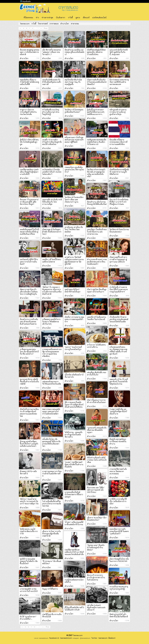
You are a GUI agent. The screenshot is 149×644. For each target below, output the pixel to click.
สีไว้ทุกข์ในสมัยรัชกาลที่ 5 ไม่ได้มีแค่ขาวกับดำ (74, 609)
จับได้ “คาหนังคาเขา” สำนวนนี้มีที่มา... (28, 618)
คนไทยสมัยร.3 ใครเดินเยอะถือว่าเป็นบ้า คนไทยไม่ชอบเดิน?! (52, 172)
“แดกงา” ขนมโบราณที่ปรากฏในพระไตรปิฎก (73, 348)
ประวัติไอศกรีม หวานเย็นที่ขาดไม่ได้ (52, 615)
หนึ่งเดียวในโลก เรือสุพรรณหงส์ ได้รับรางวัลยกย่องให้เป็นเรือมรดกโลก (51, 443)
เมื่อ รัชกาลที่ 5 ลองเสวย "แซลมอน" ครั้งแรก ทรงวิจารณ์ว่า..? (52, 52)
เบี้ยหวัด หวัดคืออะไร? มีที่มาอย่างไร (74, 376)
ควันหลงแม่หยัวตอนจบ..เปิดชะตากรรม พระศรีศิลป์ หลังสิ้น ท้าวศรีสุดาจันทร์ (118, 350)
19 (24, 28)
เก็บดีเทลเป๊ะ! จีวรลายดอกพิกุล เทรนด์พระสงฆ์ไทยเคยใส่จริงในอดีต (119, 319)
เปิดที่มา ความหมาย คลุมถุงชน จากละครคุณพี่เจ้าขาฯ (74, 319)
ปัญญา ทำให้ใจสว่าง (50, 589)
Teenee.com (25, 24)
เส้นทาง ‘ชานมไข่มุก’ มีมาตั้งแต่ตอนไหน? (97, 519)
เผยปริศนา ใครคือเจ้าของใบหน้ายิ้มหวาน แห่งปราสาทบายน (97, 232)
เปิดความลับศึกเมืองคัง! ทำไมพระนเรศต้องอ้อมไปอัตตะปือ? (97, 82)
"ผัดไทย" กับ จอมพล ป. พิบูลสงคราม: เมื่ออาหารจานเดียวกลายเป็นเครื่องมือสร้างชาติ (52, 291)
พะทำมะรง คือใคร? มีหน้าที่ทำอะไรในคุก (73, 291)
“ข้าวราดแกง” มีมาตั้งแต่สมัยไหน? (52, 562)
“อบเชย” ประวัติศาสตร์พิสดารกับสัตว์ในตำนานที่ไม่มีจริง (74, 464)
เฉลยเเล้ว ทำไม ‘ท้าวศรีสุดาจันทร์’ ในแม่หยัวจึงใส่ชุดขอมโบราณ (119, 382)
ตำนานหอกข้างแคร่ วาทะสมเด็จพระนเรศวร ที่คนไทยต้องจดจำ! (97, 262)
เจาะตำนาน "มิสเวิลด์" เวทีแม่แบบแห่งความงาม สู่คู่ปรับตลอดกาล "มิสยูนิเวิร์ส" (74, 261)
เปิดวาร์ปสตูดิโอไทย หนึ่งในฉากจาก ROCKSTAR (119, 560)
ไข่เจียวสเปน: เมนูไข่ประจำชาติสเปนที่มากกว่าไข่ (29, 531)
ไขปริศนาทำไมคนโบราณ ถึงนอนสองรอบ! (119, 231)
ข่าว (37, 18)
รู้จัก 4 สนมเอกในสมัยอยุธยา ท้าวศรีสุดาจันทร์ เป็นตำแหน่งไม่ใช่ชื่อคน (74, 405)
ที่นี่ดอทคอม (28, 18)
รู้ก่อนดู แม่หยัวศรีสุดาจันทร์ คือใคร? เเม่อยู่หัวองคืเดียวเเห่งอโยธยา (29, 444)
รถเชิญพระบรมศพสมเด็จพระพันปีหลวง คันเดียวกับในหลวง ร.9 (97, 142)
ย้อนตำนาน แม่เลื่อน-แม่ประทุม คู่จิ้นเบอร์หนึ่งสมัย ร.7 (74, 52)
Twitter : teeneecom (99, 638)
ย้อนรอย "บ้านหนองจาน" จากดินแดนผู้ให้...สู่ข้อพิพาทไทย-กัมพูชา (29, 202)
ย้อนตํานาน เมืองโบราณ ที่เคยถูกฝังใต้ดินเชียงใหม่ (97, 203)
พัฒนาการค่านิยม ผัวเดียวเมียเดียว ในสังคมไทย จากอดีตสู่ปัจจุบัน (29, 292)
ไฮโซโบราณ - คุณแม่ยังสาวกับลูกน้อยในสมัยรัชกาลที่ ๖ (74, 435)
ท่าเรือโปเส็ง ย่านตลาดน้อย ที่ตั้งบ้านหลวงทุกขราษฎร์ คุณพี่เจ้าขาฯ (119, 289)
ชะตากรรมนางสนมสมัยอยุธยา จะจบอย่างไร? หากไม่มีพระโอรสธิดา (51, 411)
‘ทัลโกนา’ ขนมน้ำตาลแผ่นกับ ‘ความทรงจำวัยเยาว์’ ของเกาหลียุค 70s (29, 501)
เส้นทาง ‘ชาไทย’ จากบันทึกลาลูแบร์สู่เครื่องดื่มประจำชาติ (52, 534)
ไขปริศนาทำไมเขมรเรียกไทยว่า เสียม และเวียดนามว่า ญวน (74, 200)
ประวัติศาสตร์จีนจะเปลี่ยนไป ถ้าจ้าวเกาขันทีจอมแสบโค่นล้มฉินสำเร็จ (74, 552)
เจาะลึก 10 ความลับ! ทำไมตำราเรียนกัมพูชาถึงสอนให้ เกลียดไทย (52, 142)
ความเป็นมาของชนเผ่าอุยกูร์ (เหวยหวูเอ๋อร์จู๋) (119, 588)
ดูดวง (78, 18)
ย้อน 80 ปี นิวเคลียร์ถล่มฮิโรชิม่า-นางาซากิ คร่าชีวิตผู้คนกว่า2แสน (119, 202)
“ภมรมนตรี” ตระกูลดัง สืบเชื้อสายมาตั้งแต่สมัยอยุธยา (97, 430)
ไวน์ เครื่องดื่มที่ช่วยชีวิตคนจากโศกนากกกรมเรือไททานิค (52, 504)
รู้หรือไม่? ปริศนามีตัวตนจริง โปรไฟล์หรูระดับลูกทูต (29, 142)
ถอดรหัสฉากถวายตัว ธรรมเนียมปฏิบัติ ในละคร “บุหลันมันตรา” (119, 531)
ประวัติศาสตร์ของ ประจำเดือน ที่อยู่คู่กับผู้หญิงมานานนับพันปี (29, 172)
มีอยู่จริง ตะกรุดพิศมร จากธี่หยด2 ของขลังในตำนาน (118, 441)
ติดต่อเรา (112, 638)
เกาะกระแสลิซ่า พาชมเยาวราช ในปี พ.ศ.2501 (29, 590)
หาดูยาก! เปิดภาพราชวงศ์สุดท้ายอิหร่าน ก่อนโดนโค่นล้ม (28, 112)
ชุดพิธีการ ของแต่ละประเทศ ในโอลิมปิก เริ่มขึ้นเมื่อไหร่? (29, 561)
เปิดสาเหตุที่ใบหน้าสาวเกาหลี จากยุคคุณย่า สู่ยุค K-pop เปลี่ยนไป (118, 259)
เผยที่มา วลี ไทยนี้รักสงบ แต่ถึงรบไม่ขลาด (52, 261)
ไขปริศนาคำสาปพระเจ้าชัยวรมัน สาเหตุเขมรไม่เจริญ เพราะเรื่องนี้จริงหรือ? (96, 173)
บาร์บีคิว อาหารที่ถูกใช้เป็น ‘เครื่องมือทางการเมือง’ (118, 501)
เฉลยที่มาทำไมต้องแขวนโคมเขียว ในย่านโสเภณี (97, 318)
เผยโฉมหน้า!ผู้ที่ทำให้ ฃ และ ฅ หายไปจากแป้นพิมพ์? (29, 262)
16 (33, 28)
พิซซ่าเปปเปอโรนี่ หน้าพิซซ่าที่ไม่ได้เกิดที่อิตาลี (119, 615)
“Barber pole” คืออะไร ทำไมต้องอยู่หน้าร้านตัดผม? (96, 547)
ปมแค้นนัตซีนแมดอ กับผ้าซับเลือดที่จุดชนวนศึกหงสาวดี (52, 82)
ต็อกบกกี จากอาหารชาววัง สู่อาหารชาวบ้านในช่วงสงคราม (96, 577)
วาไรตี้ (70, 18)
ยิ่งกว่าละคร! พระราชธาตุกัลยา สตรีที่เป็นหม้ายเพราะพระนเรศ (119, 82)
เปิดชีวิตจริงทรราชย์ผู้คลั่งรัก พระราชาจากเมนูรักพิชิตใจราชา (119, 172)
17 (30, 28)
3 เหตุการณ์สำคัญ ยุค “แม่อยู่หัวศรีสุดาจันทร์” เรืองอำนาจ (118, 411)
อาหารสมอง (54, 24)
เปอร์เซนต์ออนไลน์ (99, 18)
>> (41, 28)
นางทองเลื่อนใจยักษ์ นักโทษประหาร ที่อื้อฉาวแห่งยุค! (74, 494)
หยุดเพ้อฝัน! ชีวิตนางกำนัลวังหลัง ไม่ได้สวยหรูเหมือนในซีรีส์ (29, 82)
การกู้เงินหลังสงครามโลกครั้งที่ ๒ (74, 581)
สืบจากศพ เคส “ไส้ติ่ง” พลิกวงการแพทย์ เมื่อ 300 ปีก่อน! (96, 490)
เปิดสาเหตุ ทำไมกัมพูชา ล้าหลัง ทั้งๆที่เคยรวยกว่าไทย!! (52, 232)
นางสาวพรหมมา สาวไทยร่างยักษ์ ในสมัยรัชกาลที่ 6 (52, 474)
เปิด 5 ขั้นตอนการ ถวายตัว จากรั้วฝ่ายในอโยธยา (97, 401)
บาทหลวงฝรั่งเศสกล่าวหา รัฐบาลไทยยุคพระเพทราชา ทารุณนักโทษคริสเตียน (52, 353)
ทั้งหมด (46, 28)
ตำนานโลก (65, 24)
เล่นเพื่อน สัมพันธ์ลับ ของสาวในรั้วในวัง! (97, 374)
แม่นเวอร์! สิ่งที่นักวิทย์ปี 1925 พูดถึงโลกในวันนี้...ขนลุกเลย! (119, 52)
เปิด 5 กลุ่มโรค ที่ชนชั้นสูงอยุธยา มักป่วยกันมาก (97, 291)
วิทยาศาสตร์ (43, 24)
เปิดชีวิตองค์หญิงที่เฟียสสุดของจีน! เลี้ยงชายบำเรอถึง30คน (96, 52)
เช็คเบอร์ (86, 18)
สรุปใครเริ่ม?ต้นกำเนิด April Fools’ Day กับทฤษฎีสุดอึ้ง (73, 82)
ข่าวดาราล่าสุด (47, 18)
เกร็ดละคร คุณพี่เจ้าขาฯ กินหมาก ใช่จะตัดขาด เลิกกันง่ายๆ (51, 322)
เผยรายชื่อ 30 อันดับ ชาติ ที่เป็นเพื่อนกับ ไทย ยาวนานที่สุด (52, 202)
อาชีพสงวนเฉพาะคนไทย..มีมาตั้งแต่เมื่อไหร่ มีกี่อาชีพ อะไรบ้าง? (29, 352)
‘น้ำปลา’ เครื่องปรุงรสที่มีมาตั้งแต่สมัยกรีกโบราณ (74, 523)
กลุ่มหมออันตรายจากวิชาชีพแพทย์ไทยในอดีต (52, 383)
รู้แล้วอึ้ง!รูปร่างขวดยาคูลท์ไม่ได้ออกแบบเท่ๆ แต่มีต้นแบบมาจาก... (96, 112)
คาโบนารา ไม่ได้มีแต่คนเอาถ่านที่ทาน (96, 346)
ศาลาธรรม (75, 24)
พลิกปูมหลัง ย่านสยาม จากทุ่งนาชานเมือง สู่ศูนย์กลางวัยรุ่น (118, 112)
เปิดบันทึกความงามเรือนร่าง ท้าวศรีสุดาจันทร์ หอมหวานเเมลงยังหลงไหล (29, 413)
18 (27, 28)
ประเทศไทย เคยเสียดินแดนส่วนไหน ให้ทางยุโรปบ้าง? (74, 170)
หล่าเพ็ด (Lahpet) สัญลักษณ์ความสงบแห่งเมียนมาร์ (96, 607)
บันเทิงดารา (61, 18)
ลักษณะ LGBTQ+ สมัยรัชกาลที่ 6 (28, 472)
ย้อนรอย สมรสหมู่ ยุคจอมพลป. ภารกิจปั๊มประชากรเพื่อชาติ (30, 52)
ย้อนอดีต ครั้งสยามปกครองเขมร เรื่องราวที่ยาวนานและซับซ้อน (118, 142)
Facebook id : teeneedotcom (60, 638)
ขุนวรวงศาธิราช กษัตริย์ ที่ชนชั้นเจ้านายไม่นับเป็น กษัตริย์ (29, 382)
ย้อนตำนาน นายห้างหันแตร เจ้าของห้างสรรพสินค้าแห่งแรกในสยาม (29, 322)
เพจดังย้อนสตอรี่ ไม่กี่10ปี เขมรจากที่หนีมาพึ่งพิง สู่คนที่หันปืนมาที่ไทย (30, 232)
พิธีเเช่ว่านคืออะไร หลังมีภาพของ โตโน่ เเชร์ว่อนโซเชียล (97, 460)
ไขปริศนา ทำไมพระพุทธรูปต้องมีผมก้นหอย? (74, 111)
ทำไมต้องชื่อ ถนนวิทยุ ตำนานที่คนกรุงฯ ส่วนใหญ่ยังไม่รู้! (51, 112)
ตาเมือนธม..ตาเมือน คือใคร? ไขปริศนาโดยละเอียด (74, 229)
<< (20, 28)
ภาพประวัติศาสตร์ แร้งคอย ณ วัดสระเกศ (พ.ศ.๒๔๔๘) (118, 471)
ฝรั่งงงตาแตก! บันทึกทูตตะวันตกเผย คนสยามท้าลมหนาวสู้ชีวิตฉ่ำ (74, 140)
